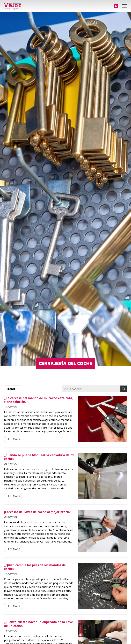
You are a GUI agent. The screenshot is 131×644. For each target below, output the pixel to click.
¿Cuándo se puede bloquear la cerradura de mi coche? (39, 457)
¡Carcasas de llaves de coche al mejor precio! (37, 512)
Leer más (12, 439)
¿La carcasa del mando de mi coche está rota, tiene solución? (39, 400)
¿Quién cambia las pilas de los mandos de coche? (35, 567)
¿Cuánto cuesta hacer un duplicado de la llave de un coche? (39, 624)
